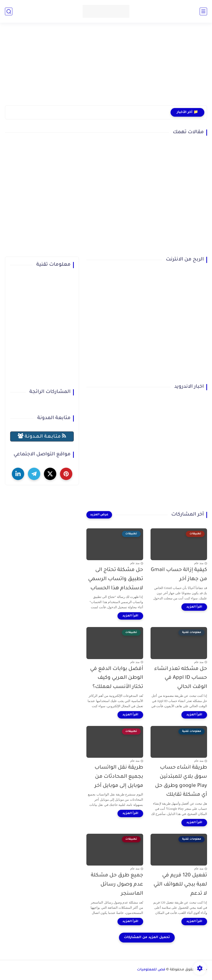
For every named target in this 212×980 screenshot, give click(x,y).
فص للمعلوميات (151, 970)
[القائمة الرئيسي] (203, 11)
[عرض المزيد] (99, 515)
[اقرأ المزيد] (194, 607)
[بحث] (9, 11)
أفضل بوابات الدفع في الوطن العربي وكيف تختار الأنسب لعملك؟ (117, 678)
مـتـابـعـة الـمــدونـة (42, 436)
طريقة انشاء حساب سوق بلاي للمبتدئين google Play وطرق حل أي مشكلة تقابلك (181, 781)
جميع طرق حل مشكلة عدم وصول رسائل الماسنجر (117, 885)
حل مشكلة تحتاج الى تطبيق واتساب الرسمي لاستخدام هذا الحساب (116, 579)
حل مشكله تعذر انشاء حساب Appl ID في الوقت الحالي (181, 678)
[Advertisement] (106, 67)
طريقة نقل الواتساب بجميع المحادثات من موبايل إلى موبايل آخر (119, 777)
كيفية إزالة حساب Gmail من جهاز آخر (179, 575)
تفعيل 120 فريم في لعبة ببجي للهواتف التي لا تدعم (180, 885)
